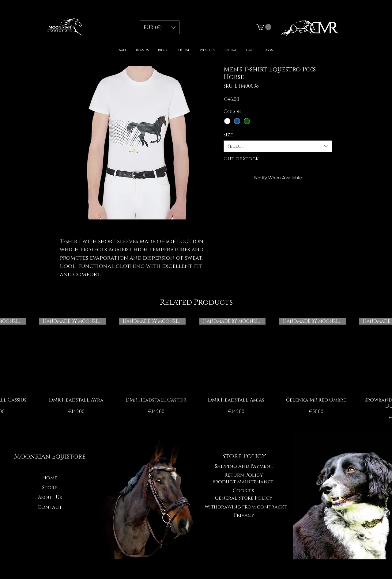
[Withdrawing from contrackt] (246, 507)
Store (50, 488)
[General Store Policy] (244, 498)
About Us (50, 497)
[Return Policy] (244, 475)
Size (228, 135)
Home (50, 478)
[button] (160, 27)
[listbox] (160, 27)
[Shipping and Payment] (244, 466)
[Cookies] (243, 491)
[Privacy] (244, 515)
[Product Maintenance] (243, 482)
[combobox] (278, 146)
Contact (50, 507)
